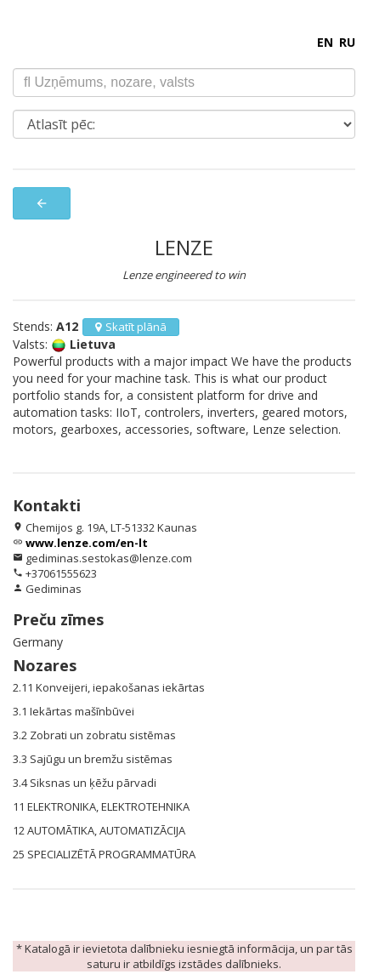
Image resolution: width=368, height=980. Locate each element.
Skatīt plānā (131, 327)
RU (347, 42)
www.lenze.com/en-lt (87, 543)
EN (325, 42)
